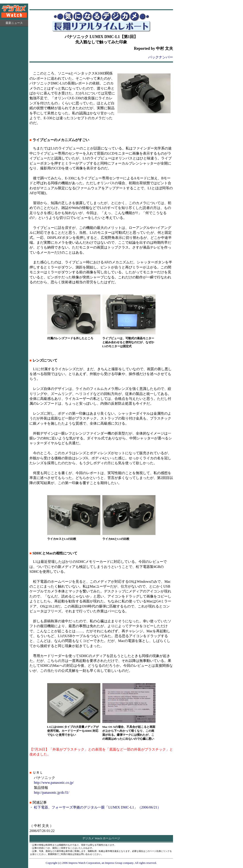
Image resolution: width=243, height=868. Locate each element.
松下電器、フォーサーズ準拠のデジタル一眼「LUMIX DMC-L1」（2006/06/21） (97, 807)
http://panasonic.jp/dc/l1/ (52, 792)
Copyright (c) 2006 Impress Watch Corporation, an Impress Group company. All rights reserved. (101, 863)
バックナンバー (161, 57)
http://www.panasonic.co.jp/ (54, 783)
